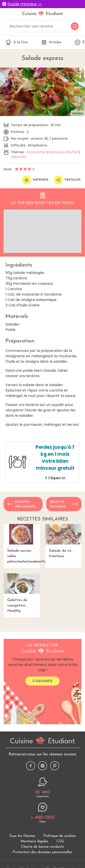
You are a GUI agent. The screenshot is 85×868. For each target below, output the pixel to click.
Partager (67, 180)
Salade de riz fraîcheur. (63, 541)
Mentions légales (34, 841)
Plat (43, 152)
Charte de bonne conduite (42, 847)
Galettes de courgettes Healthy (22, 593)
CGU (61, 841)
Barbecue (57, 152)
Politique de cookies (60, 836)
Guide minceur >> (25, 4)
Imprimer (35, 180)
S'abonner (42, 681)
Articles (51, 42)
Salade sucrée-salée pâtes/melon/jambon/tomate (22, 544)
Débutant (19, 157)
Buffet (73, 152)
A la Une (17, 42)
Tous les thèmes (22, 836)
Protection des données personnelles (42, 852)
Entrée (32, 152)
